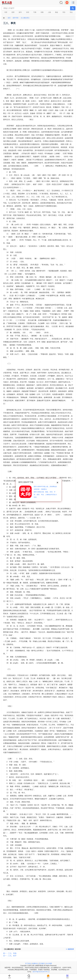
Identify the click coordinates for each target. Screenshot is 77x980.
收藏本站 (35, 963)
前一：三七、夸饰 (10, 953)
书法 (71, 12)
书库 (6, 12)
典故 (57, 12)
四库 (13, 12)
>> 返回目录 (70, 949)
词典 (42, 12)
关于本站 (28, 963)
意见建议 (42, 963)
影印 (20, 12)
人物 (49, 12)
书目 (64, 12)
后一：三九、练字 (10, 956)
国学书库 (16, 18)
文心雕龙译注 (25, 18)
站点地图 (49, 963)
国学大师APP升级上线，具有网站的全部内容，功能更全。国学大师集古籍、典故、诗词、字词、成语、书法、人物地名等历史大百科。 (45, 492)
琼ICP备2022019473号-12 (41, 972)
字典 (35, 12)
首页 (9, 18)
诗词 (28, 12)
